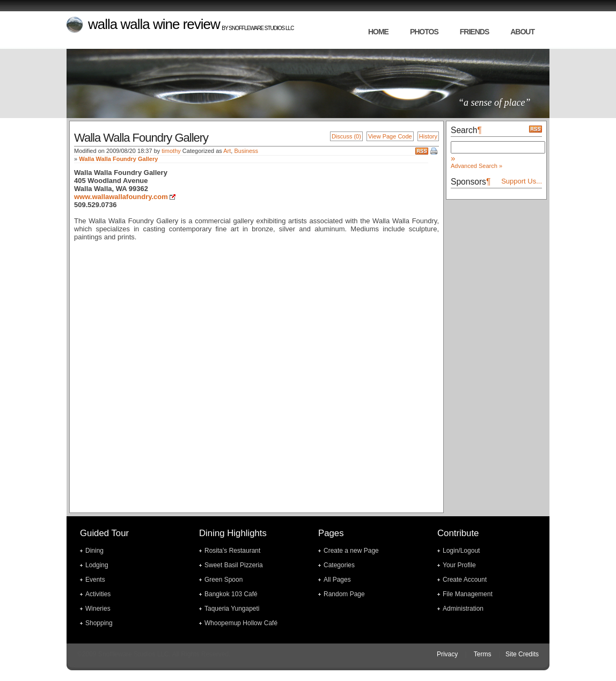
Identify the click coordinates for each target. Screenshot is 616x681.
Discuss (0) (346, 136)
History (428, 136)
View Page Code (390, 136)
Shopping (99, 623)
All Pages (337, 580)
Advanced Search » (476, 166)
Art (227, 151)
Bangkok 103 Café (231, 594)
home (378, 32)
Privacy (447, 654)
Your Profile (459, 565)
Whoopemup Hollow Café (241, 623)
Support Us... (522, 181)
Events (95, 580)
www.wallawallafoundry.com (121, 197)
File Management (468, 594)
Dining (94, 551)
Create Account (465, 580)
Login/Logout (461, 551)
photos (424, 32)
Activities (98, 594)
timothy (171, 151)
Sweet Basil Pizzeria (234, 565)
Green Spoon (223, 580)
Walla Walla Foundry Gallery (118, 159)
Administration (463, 609)
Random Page (344, 594)
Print (435, 152)
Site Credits (522, 654)
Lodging (97, 565)
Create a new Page (351, 551)
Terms (483, 654)
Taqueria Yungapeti (232, 609)
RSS (422, 151)
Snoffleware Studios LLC (261, 28)
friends (474, 32)
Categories (339, 565)
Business (246, 151)
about (522, 32)
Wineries (98, 609)
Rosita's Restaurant (232, 551)
